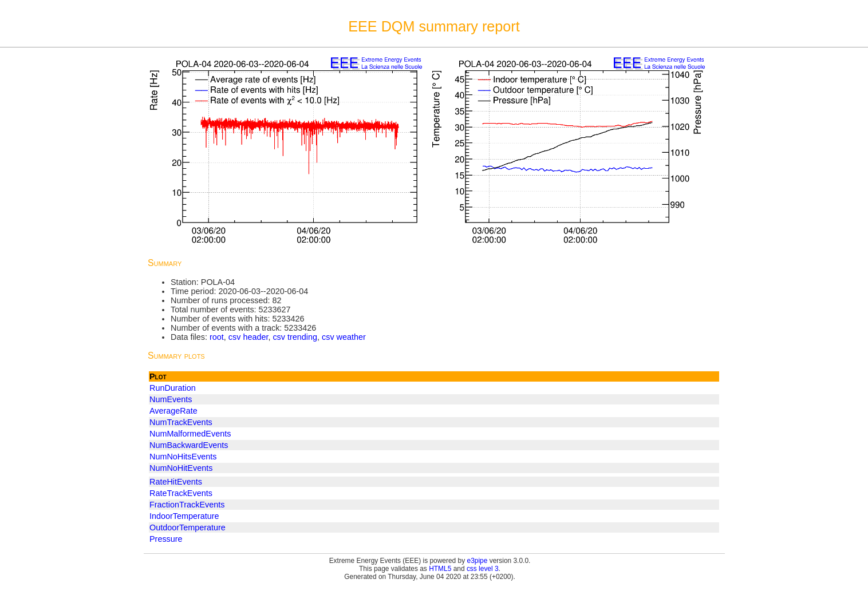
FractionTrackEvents (187, 505)
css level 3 (483, 569)
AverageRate (173, 411)
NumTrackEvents (181, 422)
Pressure (166, 539)
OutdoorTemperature (188, 527)
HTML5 (440, 569)
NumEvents (171, 399)
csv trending (295, 337)
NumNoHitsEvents (183, 457)
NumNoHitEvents (181, 468)
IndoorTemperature (184, 516)
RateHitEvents (176, 482)
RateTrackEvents (181, 493)
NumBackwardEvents (189, 445)
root (217, 337)
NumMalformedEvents (190, 434)
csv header (248, 337)
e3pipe (478, 561)
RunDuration (173, 388)
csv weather (344, 337)
